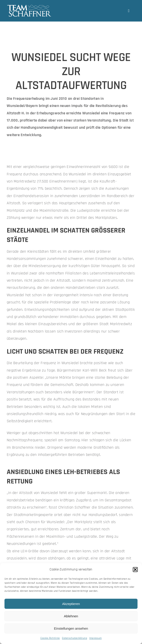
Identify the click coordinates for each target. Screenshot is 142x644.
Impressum (95, 638)
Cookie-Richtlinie (50, 638)
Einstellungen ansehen (71, 628)
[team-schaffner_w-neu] (29, 6)
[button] (135, 570)
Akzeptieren (71, 604)
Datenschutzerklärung (74, 638)
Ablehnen (71, 616)
